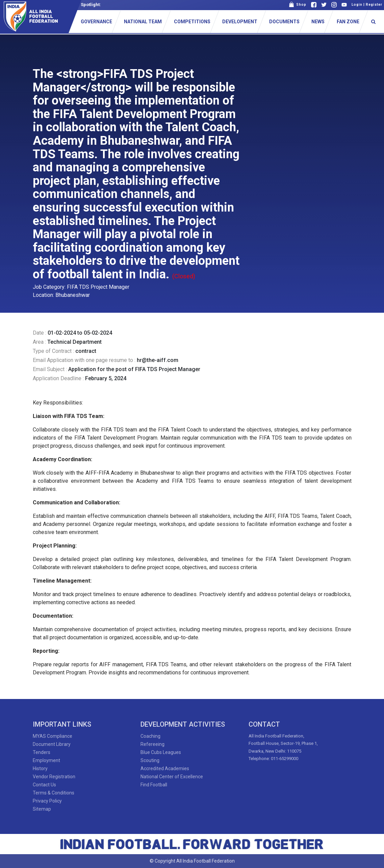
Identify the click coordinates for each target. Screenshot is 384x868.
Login (357, 5)
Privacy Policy (47, 801)
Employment (46, 760)
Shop (298, 5)
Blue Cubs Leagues (161, 752)
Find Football (154, 785)
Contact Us (44, 785)
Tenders (42, 752)
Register (374, 5)
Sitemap (42, 809)
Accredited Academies (165, 768)
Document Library (52, 744)
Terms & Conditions (54, 793)
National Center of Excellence (172, 777)
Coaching (150, 736)
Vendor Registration (54, 777)
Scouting (150, 760)
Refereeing (152, 744)
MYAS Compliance (53, 736)
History (40, 768)
